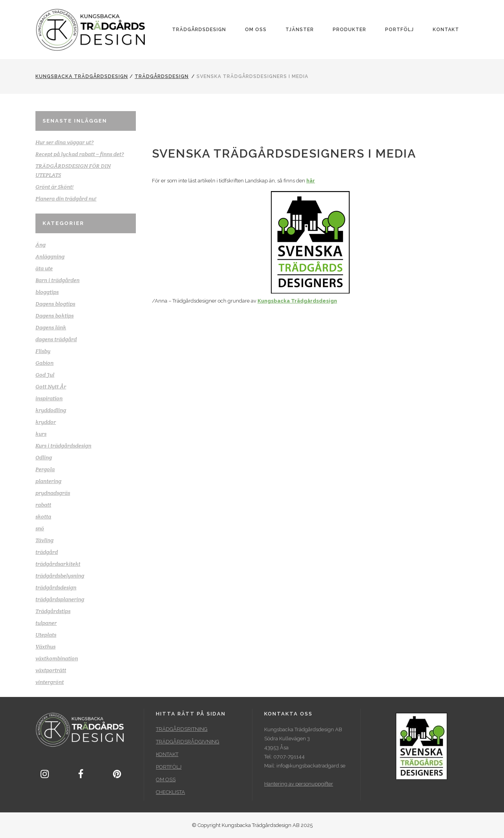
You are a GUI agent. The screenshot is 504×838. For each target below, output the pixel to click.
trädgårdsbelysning (60, 576)
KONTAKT (167, 754)
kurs (41, 434)
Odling (44, 457)
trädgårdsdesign (162, 76)
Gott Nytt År (51, 386)
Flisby (43, 351)
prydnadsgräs (53, 493)
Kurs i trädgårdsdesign (63, 446)
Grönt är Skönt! (55, 187)
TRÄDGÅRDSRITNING (182, 729)
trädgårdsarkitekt (58, 564)
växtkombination (57, 658)
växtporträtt (51, 670)
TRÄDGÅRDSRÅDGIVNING (188, 742)
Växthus (45, 647)
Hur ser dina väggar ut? (65, 142)
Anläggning (50, 256)
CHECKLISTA (170, 792)
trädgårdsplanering (60, 599)
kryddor (46, 422)
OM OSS (166, 779)
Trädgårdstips (53, 611)
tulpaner (46, 623)
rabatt (43, 505)
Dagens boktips (55, 316)
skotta (43, 517)
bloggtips (47, 292)
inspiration (49, 398)
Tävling (44, 540)
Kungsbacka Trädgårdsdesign (82, 76)
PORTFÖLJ (169, 767)
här (311, 181)
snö (40, 528)
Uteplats (46, 635)
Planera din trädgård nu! (66, 199)
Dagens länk (51, 327)
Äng (41, 245)
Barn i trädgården (57, 280)
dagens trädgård (56, 339)
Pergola (45, 469)
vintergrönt (50, 682)
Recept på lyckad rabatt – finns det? (80, 154)
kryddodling (51, 410)
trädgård (47, 552)
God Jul (45, 375)
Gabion (44, 363)
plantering (48, 481)
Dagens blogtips (55, 304)
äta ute (44, 268)
